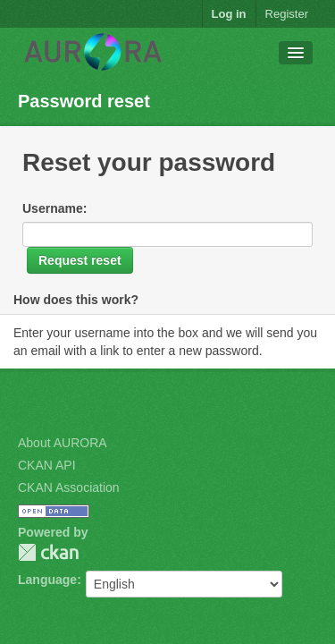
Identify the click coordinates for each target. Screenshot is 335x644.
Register (287, 14)
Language (47, 580)
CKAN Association (69, 487)
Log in (229, 14)
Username (53, 208)
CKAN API (47, 465)
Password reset (84, 101)
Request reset (80, 260)
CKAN (48, 552)
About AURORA (63, 443)
